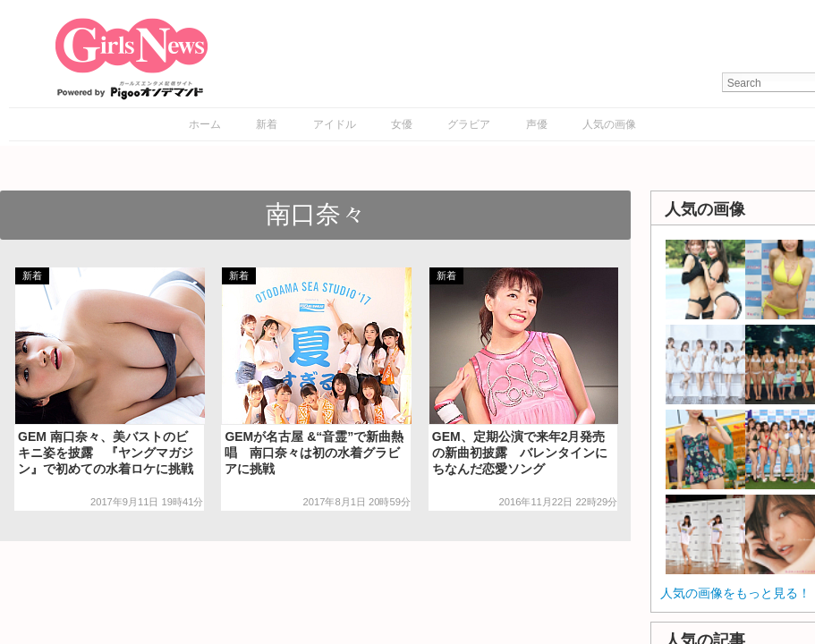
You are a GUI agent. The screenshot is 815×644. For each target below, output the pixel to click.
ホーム (205, 124)
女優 (402, 124)
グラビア (469, 124)
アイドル (335, 124)
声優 (537, 124)
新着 (267, 124)
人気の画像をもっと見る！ (735, 593)
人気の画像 (609, 124)
